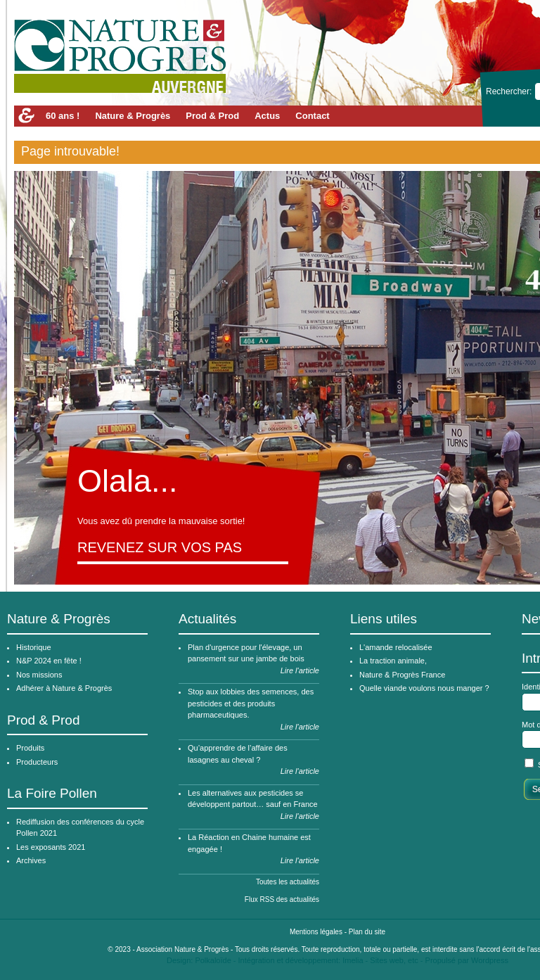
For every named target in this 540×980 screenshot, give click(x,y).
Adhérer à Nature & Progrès (64, 688)
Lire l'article (300, 670)
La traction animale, (393, 661)
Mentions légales (316, 932)
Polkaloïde (213, 960)
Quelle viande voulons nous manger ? (424, 688)
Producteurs (37, 762)
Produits (30, 748)
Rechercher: (510, 91)
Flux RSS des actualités (282, 899)
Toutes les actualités (288, 882)
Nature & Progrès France (402, 675)
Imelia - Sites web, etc (380, 960)
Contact (312, 116)
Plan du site (367, 932)
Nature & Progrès (133, 116)
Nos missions (39, 675)
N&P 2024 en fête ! (49, 661)
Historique (34, 647)
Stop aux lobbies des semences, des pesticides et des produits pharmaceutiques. (251, 703)
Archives (31, 860)
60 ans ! (63, 116)
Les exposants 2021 (51, 847)
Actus (267, 116)
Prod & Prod (212, 116)
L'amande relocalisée (396, 647)
